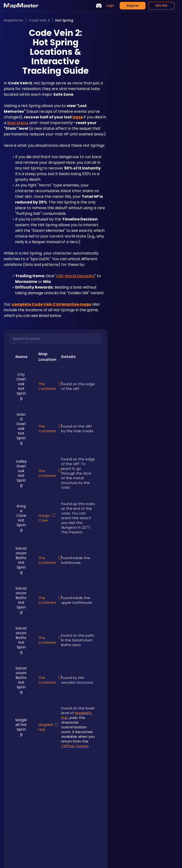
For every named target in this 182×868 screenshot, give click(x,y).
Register (133, 6)
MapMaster (14, 20)
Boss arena (17, 123)
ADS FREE (161, 6)
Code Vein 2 (39, 20)
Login (110, 6)
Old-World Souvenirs (76, 276)
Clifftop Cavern (75, 746)
